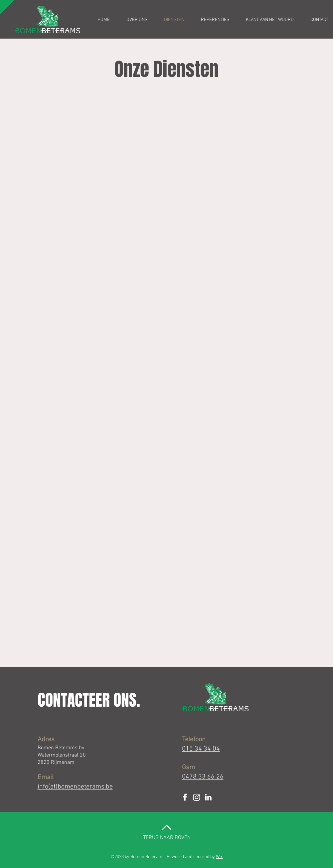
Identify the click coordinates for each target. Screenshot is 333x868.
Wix (219, 857)
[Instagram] (197, 797)
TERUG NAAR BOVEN (167, 838)
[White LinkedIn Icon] (208, 797)
